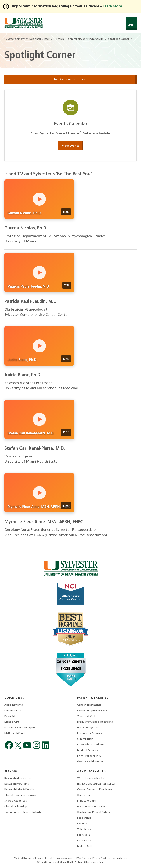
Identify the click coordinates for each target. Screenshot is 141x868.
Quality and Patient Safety (94, 812)
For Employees (119, 858)
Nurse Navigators (88, 728)
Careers (82, 824)
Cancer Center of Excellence (95, 790)
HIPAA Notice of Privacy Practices (92, 858)
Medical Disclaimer (25, 858)
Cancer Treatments (89, 705)
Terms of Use (44, 858)
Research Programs (17, 784)
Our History (84, 795)
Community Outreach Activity (23, 812)
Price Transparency (89, 756)
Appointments (14, 705)
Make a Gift (12, 722)
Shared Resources (16, 801)
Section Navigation (71, 80)
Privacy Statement (63, 858)
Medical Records (88, 750)
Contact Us (84, 841)
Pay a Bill (10, 716)
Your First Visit (86, 716)
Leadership (84, 818)
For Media (84, 835)
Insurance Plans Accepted (20, 728)
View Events (70, 146)
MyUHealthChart (15, 733)
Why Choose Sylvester (91, 778)
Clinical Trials (85, 739)
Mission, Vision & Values (92, 807)
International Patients (91, 745)
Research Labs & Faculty (19, 790)
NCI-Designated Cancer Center (96, 784)
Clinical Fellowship (16, 807)
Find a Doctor (13, 711)
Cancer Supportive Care (92, 711)
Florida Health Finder (90, 762)
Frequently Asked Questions (95, 722)
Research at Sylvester (18, 778)
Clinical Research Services (20, 795)
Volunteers (84, 829)
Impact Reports (87, 801)
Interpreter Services (90, 733)
